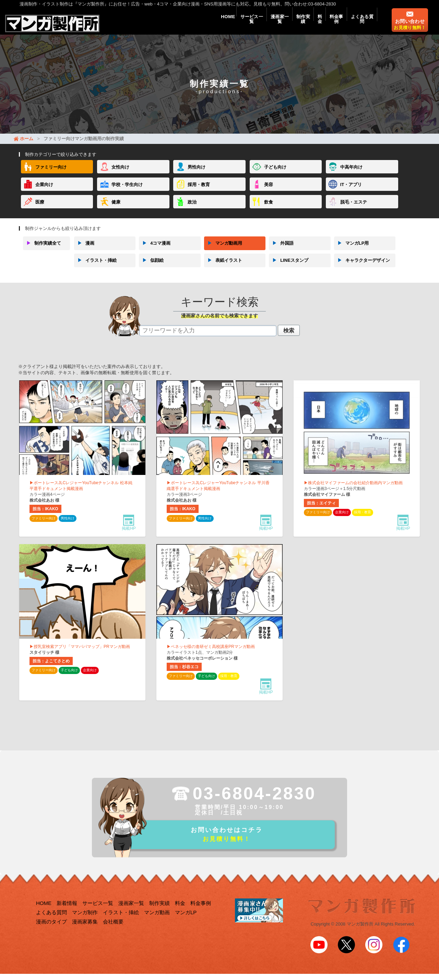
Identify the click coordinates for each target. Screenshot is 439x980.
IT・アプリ (351, 191)
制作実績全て (42, 250)
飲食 (269, 209)
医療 (40, 209)
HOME (193, 25)
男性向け (197, 174)
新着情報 (67, 912)
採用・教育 (199, 191)
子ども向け (275, 174)
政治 (192, 209)
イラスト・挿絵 (95, 267)
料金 (306, 25)
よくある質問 (359, 25)
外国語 (281, 250)
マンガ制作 (85, 921)
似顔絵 (151, 267)
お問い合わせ (410, 29)
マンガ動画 (157, 921)
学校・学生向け (127, 191)
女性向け (120, 174)
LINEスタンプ (289, 267)
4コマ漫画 (155, 250)
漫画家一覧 (256, 25)
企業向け (44, 191)
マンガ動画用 (223, 250)
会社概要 (113, 930)
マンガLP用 (352, 250)
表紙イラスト (223, 267)
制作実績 (284, 25)
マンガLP (186, 921)
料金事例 (328, 25)
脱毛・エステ (354, 209)
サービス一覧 (222, 25)
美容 (269, 191)
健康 (116, 209)
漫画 (84, 250)
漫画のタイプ (51, 930)
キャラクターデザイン (362, 267)
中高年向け (351, 174)
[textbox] (208, 337)
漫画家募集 (85, 930)
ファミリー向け (51, 174)
